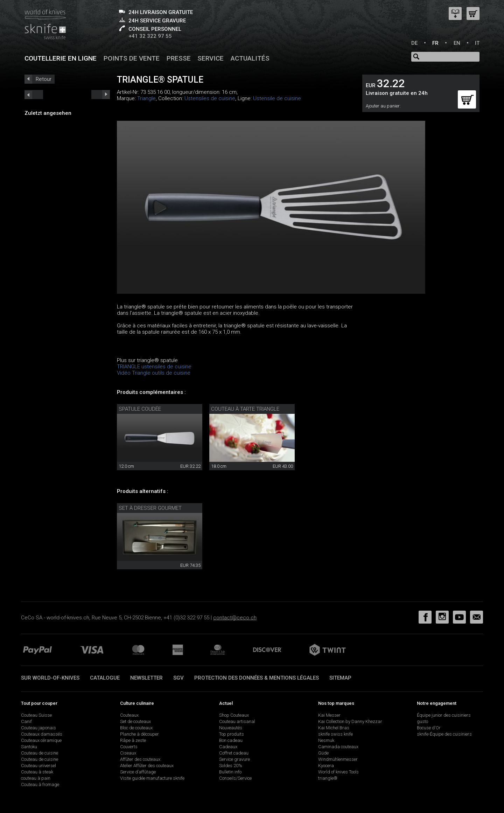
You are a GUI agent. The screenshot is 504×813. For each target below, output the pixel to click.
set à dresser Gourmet (150, 508)
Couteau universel (38, 766)
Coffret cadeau (234, 753)
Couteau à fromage (40, 784)
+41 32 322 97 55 (150, 36)
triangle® (328, 778)
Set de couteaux (135, 721)
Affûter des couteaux (140, 759)
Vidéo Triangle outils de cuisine (154, 373)
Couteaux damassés (42, 734)
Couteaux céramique (41, 740)
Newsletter (146, 678)
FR (435, 43)
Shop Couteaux (234, 715)
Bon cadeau (231, 740)
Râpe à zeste (133, 740)
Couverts (129, 747)
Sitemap (340, 678)
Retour (44, 79)
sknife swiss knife (335, 734)
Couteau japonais (38, 728)
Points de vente (132, 58)
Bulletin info (230, 772)
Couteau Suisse (36, 715)
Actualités (250, 58)
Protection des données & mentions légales (257, 678)
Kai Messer (329, 715)
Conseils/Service (235, 778)
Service (211, 58)
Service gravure (234, 759)
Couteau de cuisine (40, 753)
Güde (323, 753)
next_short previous (34, 95)
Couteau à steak (37, 772)
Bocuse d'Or (429, 728)
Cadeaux (228, 747)
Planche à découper (139, 734)
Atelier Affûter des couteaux (147, 766)
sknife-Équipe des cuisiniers (444, 734)
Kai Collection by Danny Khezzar (350, 721)
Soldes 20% (231, 766)
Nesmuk (326, 740)
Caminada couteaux (338, 747)
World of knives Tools (338, 772)
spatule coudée (140, 409)
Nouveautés (231, 728)
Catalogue (105, 678)
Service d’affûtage (138, 772)
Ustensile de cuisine (277, 98)
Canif (26, 721)
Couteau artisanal (237, 721)
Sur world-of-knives (50, 678)
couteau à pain (36, 778)
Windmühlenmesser (338, 759)
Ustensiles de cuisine (210, 98)
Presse (179, 58)
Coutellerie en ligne (61, 58)
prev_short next (101, 95)
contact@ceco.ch (235, 618)
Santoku (29, 747)
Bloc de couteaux (136, 728)
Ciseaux (128, 753)
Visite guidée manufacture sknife (152, 778)
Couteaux (129, 715)
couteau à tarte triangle (245, 409)
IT (477, 43)
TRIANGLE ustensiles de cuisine (154, 367)
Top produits (232, 734)
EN (457, 43)
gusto (422, 721)
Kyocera (326, 766)
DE (414, 43)
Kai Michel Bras (334, 728)
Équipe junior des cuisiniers (444, 715)
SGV (178, 678)
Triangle (146, 98)
